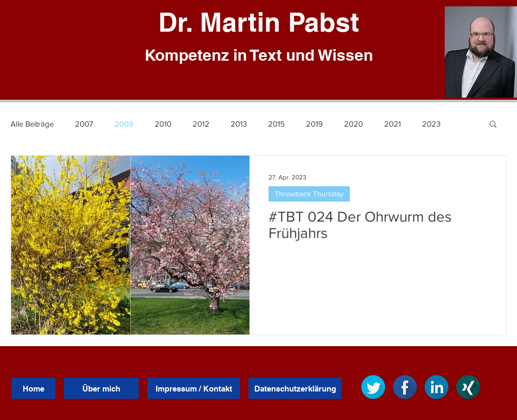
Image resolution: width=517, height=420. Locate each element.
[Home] (33, 388)
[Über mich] (101, 388)
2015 (276, 124)
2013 (239, 124)
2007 (84, 124)
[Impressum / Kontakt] (194, 388)
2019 (314, 124)
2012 (201, 124)
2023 (431, 124)
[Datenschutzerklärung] (295, 388)
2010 (163, 124)
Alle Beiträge (32, 124)
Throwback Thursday (309, 194)
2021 (392, 124)
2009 (124, 124)
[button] (493, 125)
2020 (353, 124)
